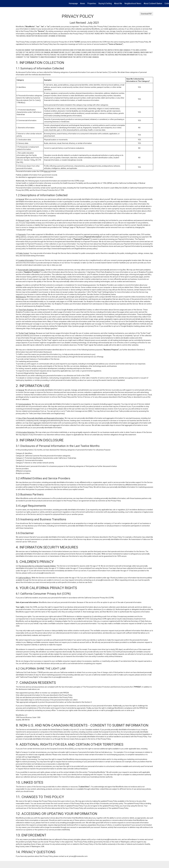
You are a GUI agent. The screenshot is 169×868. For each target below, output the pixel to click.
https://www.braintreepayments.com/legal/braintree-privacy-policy (72, 249)
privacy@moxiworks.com (46, 573)
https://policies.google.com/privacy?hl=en (83, 326)
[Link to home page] (3, 4)
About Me (118, 3)
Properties (92, 3)
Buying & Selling (105, 3)
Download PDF (146, 14)
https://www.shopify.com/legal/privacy (60, 246)
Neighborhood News (133, 3)
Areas (83, 3)
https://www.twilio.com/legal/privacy (51, 413)
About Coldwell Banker (153, 3)
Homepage (73, 3)
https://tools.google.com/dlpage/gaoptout (42, 329)
